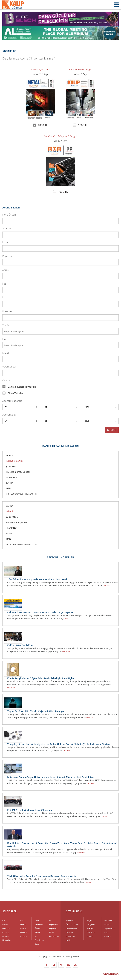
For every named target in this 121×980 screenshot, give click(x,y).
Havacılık (24, 932)
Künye (107, 924)
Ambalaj (6, 932)
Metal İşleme (52, 933)
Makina (5, 924)
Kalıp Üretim (38, 925)
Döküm (23, 924)
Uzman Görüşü (90, 925)
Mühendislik (54, 936)
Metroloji (53, 928)
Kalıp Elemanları (39, 921)
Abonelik (108, 936)
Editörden (108, 920)
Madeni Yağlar (52, 925)
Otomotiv (6, 928)
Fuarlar (90, 928)
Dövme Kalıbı (23, 929)
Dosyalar (70, 932)
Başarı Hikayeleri (91, 921)
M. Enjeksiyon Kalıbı (54, 921)
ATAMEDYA (111, 974)
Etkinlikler (91, 932)
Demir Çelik (23, 921)
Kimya (37, 932)
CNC (4, 920)
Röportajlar (71, 936)
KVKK (68, 940)
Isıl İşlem (24, 936)
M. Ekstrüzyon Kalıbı (39, 937)
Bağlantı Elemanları (7, 937)
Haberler (70, 920)
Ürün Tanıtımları (73, 924)
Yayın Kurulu (109, 928)
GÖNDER (112, 430)
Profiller (90, 936)
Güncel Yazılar (72, 928)
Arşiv (106, 932)
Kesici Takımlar (38, 929)
